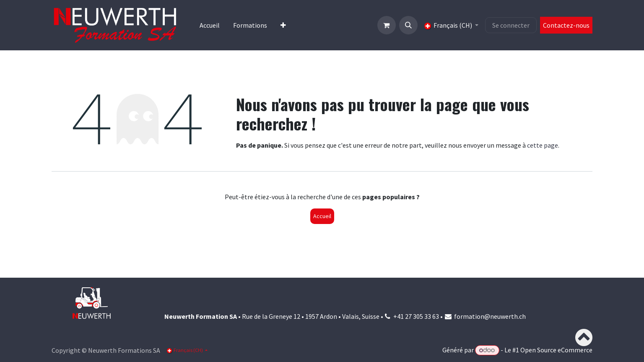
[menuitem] (210, 25)
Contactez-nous (566, 25)
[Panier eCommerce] (387, 25)
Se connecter (511, 25)
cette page (543, 145)
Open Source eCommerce (556, 350)
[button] (408, 25)
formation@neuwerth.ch (490, 316)
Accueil (322, 216)
